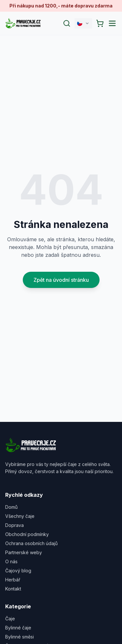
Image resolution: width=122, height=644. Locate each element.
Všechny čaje (20, 516)
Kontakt (13, 589)
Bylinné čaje (18, 628)
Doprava (14, 525)
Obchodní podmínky (27, 534)
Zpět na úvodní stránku (61, 280)
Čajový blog (18, 571)
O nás (11, 561)
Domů (11, 507)
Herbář (13, 580)
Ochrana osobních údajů (31, 543)
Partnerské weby (24, 552)
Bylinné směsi (20, 637)
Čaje (10, 619)
